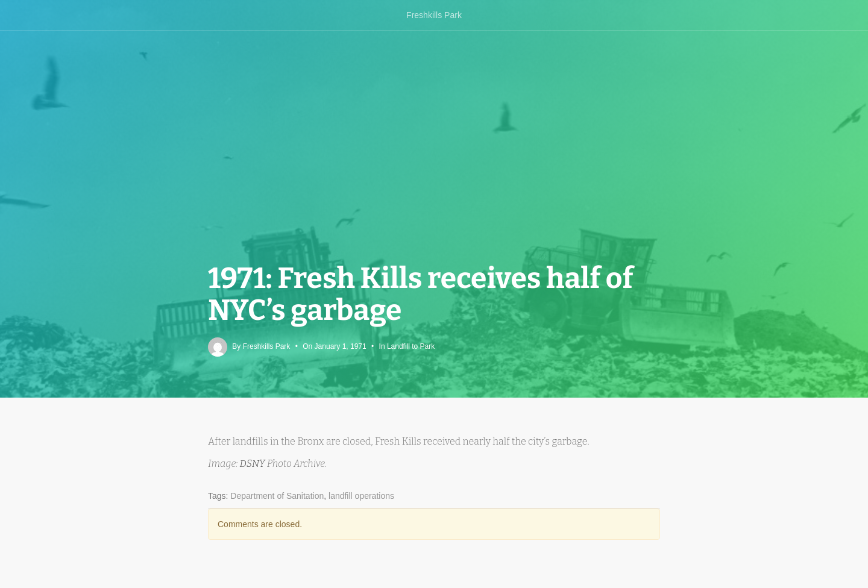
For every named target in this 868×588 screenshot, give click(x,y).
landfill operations (361, 496)
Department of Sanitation (277, 496)
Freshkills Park (434, 15)
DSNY (253, 464)
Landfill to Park (411, 346)
